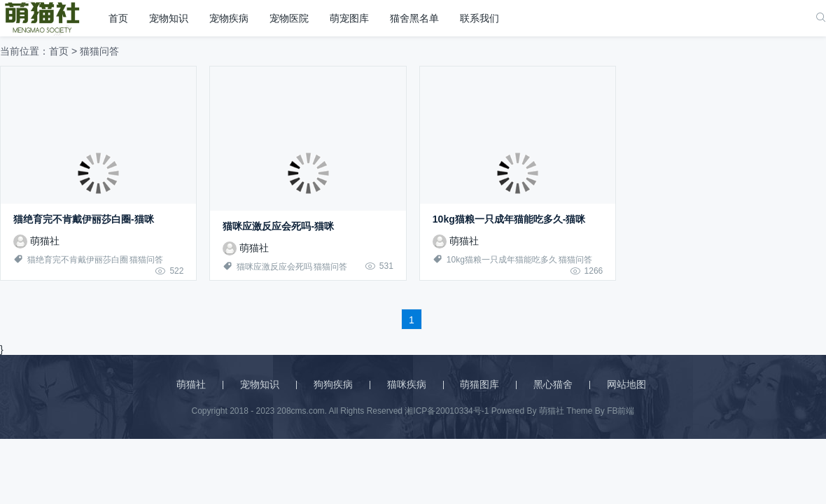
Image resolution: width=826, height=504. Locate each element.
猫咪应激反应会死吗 (274, 267)
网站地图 (626, 384)
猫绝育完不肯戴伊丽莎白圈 (78, 260)
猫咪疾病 (407, 384)
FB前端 (621, 411)
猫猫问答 (146, 260)
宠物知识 (169, 18)
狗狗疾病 (333, 384)
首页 (118, 18)
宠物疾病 (229, 18)
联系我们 (479, 18)
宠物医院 (289, 18)
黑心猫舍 (553, 384)
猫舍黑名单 (414, 18)
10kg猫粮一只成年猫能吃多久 (502, 260)
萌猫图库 (479, 384)
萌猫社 (36, 241)
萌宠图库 (349, 18)
